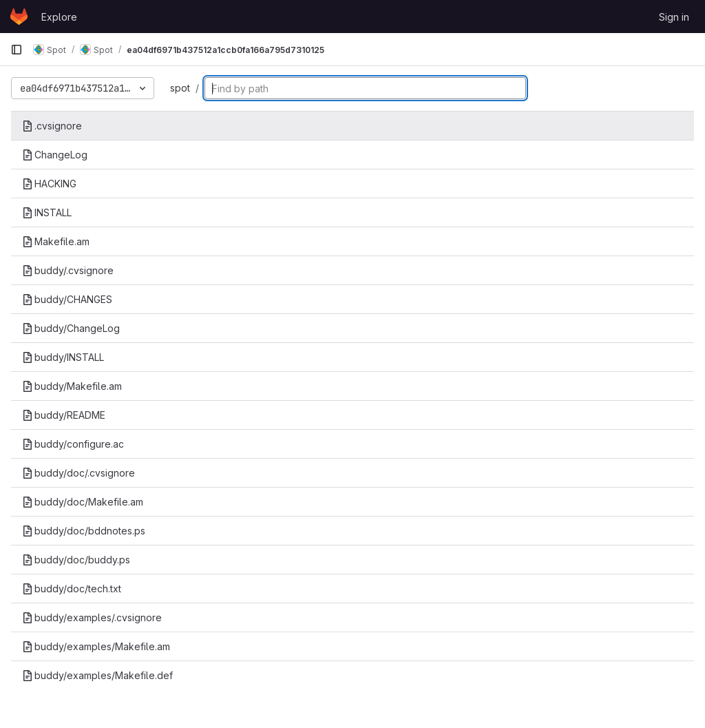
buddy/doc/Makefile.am (83, 502)
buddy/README (64, 415)
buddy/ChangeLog (71, 328)
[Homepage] (19, 17)
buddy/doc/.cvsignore (78, 473)
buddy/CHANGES (67, 299)
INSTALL (47, 212)
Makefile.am (56, 241)
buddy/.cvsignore (68, 270)
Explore (59, 17)
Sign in (674, 17)
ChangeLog (55, 155)
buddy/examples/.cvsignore (92, 617)
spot (180, 88)
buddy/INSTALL (63, 357)
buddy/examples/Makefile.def (97, 675)
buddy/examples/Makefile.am (96, 646)
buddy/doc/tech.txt (72, 589)
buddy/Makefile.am (72, 386)
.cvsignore (52, 126)
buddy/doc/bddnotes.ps (84, 531)
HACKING (49, 184)
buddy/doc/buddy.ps (76, 560)
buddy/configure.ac (73, 444)
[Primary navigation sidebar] (17, 50)
